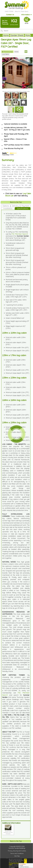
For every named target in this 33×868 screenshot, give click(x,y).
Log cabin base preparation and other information (8, 832)
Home (6, 35)
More (28, 35)
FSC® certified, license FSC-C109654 (17, 145)
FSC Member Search (20, 234)
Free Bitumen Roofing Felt (14, 148)
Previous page (7, 52)
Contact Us (10, 15)
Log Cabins (5, 54)
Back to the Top (16, 202)
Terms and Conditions (17, 853)
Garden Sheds (17, 35)
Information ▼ (27, 15)
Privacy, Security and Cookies (17, 851)
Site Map (17, 856)
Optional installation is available (15, 124)
